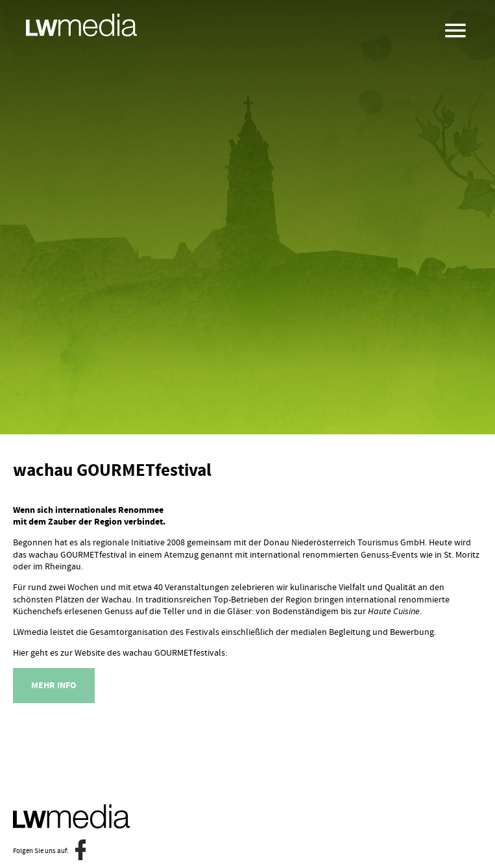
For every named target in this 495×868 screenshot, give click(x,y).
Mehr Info (54, 686)
